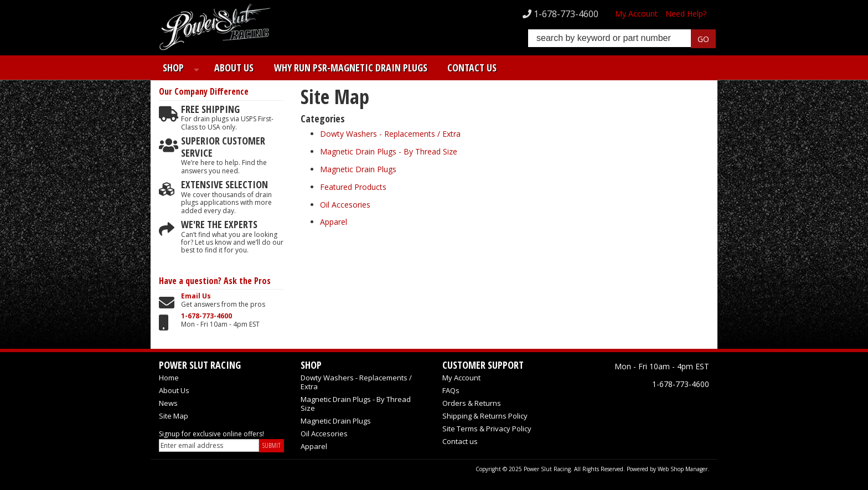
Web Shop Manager (683, 469)
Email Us (196, 296)
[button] (622, 39)
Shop (169, 68)
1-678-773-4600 (206, 316)
